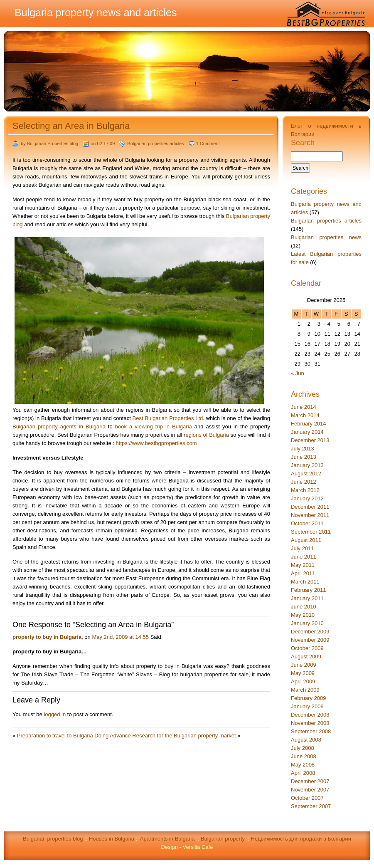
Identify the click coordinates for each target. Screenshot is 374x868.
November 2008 (310, 723)
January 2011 (307, 598)
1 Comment (208, 143)
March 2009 (305, 690)
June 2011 (304, 557)
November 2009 (310, 640)
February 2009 (309, 698)
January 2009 (307, 706)
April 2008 (303, 773)
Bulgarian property (223, 839)
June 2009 (304, 665)
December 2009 (310, 632)
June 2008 (304, 756)
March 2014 (305, 415)
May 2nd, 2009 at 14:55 (120, 637)
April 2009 (303, 681)
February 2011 (309, 590)
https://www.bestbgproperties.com (156, 443)
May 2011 (303, 565)
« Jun (298, 373)
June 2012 (304, 482)
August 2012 (306, 474)
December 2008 (310, 715)
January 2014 (307, 432)
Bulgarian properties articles (155, 143)
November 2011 (310, 515)
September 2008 (311, 731)
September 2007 (311, 806)
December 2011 (310, 507)
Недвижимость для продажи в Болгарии (301, 839)
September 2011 (311, 532)
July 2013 (303, 449)
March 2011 (305, 582)
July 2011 (303, 548)
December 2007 (310, 781)
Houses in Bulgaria (112, 839)
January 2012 (307, 498)
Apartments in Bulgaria (167, 839)
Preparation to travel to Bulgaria (55, 736)
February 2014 (309, 424)
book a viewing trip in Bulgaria (154, 427)
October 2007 (307, 798)
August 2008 (306, 740)
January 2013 (307, 465)
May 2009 (303, 673)
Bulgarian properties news (326, 237)
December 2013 (310, 440)
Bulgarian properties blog (53, 839)
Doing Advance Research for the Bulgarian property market (165, 736)
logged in (55, 714)
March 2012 (305, 490)
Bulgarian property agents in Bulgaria (59, 427)
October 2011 (307, 523)
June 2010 (304, 607)
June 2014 (304, 407)
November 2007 (310, 790)
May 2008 (303, 765)
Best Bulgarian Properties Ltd (168, 418)
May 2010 (303, 615)
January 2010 (307, 623)
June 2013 (304, 457)
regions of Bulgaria (206, 435)
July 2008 (303, 748)
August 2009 (306, 657)
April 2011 (303, 573)
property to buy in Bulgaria (47, 637)
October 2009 (307, 648)
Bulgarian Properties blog (53, 143)
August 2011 (306, 540)
